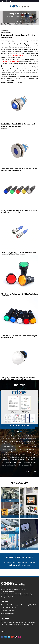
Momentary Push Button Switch (23, 593)
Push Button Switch (27, 595)
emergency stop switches (13, 46)
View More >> (19, 21)
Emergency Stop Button (8, 597)
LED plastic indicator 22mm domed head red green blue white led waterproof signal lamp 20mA (18, 378)
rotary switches (21, 48)
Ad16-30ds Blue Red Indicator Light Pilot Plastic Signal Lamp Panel (19, 295)
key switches (12, 48)
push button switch (16, 595)
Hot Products (5, 591)
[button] (18, 431)
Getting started (5, 31)
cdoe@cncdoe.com (18, 55)
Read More (4, 129)
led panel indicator (6, 33)
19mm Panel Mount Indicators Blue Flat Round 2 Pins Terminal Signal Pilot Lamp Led (19, 170)
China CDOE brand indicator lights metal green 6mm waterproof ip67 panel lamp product (19, 253)
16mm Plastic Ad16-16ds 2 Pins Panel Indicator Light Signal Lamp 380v (19, 337)
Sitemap (11, 591)
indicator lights (25, 46)
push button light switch (8, 593)
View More (31, 471)
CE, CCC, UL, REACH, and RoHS (11, 61)
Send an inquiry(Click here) (19, 557)
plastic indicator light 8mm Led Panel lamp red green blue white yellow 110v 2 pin (19, 211)
